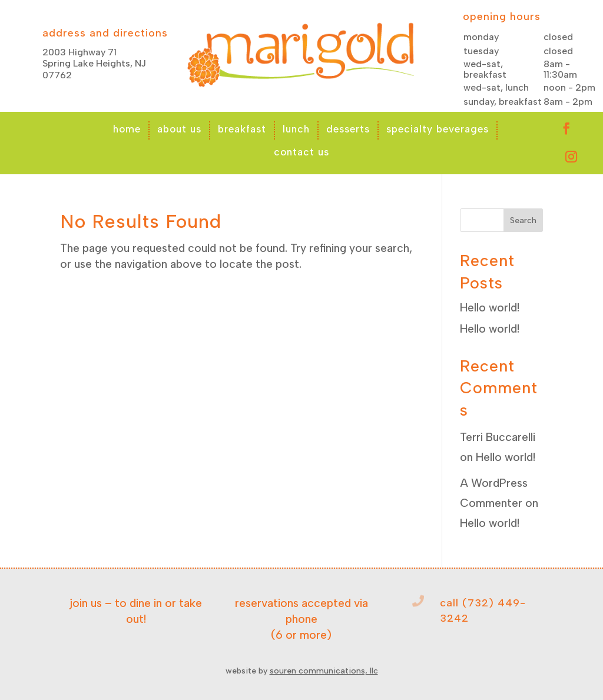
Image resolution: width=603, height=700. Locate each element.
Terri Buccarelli (498, 437)
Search (523, 220)
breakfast (242, 129)
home (127, 129)
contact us (301, 152)
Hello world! (490, 308)
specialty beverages (438, 129)
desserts (348, 129)
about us (179, 129)
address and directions (105, 33)
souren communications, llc (324, 671)
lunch (296, 129)
